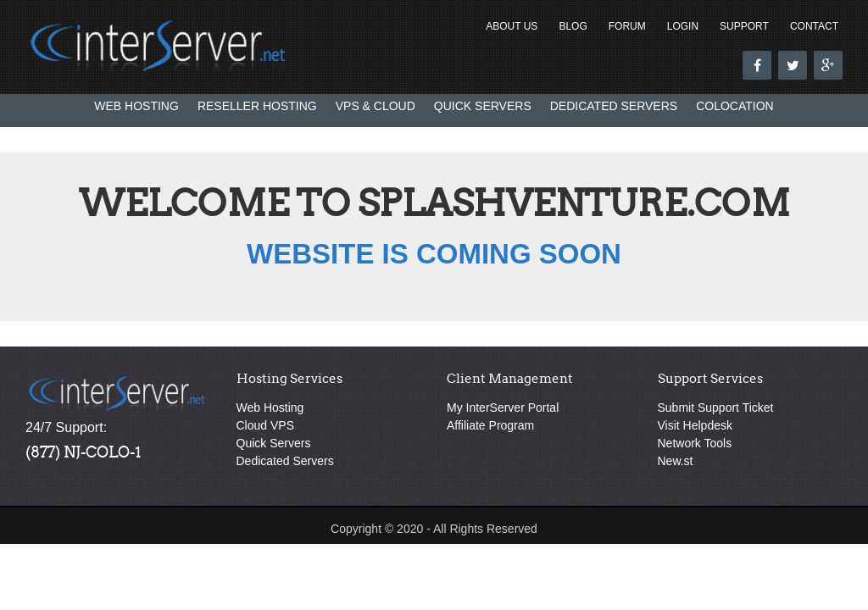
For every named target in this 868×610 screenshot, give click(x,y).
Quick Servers (483, 106)
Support (744, 26)
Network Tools (695, 443)
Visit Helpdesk (695, 425)
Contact (814, 26)
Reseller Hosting (257, 106)
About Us (512, 26)
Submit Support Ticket (716, 408)
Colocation (735, 106)
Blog (573, 26)
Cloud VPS (265, 425)
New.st (676, 461)
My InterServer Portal (503, 408)
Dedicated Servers (614, 106)
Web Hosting (136, 106)
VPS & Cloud (376, 106)
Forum (627, 26)
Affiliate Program (490, 425)
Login (683, 26)
